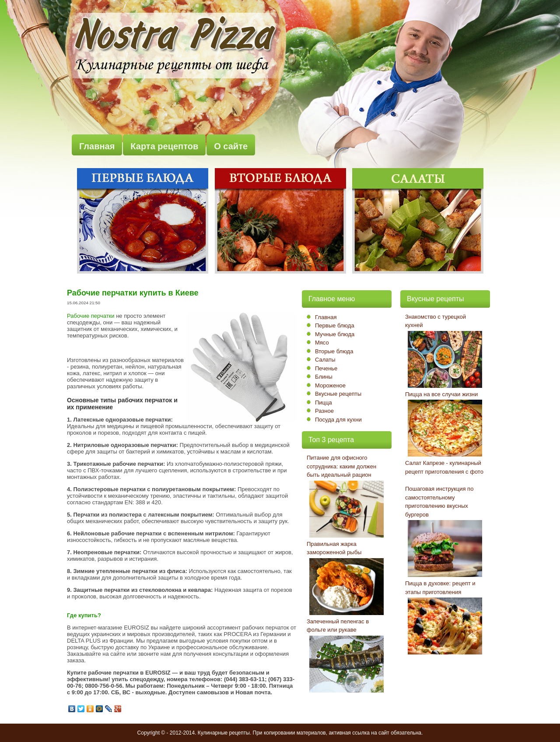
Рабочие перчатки (91, 316)
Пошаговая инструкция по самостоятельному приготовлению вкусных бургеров (439, 502)
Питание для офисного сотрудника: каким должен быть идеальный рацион (341, 466)
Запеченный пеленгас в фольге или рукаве (338, 626)
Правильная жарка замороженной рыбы (334, 548)
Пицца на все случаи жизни (441, 394)
